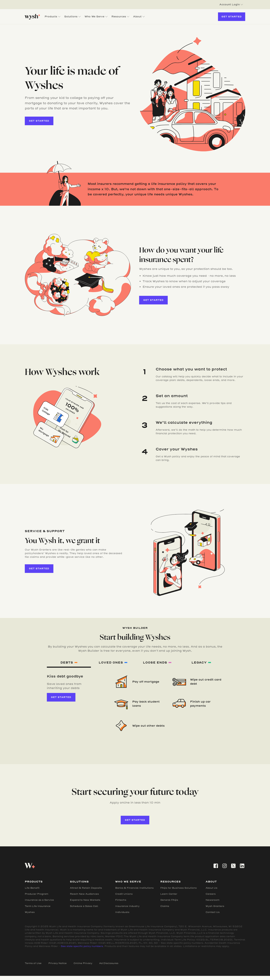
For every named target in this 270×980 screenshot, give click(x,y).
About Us (211, 888)
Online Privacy (83, 963)
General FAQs (169, 900)
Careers (211, 894)
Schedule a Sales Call (84, 906)
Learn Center (169, 894)
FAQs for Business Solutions (178, 888)
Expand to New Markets (85, 900)
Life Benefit (32, 888)
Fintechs (121, 900)
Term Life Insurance (38, 906)
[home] (32, 17)
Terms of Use (33, 963)
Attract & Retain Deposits (86, 888)
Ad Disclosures (109, 963)
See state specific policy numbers (82, 946)
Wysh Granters (215, 906)
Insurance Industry (127, 906)
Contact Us (213, 912)
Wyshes (30, 912)
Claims (165, 906)
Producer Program (37, 894)
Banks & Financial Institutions (134, 888)
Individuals (122, 912)
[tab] (69, 663)
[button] (231, 5)
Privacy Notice (58, 963)
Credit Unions (124, 894)
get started (39, 121)
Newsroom (212, 900)
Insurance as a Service (39, 900)
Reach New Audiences (84, 894)
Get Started (232, 17)
